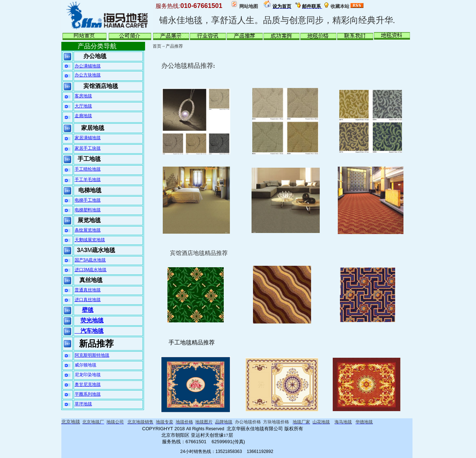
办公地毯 (95, 56)
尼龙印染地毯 (88, 375)
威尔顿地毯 (86, 365)
